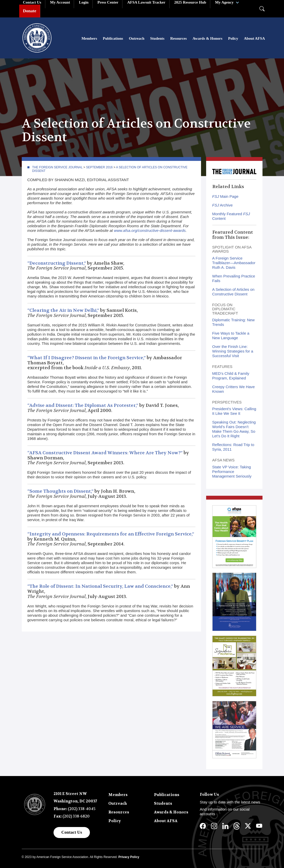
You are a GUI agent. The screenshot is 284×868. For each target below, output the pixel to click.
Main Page (225, 197)
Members (89, 38)
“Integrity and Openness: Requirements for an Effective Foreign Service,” (111, 534)
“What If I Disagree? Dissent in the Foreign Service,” (87, 358)
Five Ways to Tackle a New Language (231, 336)
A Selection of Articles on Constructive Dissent (233, 292)
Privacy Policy (129, 857)
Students (157, 38)
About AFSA (254, 38)
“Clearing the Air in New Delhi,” (63, 310)
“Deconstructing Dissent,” (57, 263)
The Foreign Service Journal (57, 167)
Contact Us (72, 832)
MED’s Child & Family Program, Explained (231, 376)
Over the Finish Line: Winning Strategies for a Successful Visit (233, 351)
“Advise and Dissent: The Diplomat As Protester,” (83, 405)
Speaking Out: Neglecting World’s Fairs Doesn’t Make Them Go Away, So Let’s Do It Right (234, 429)
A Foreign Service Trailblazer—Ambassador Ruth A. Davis (234, 263)
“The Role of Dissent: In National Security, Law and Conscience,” (100, 586)
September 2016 (99, 167)
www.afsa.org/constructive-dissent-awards (150, 230)
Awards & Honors (207, 38)
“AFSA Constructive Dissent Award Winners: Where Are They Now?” (105, 453)
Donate (30, 11)
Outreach (137, 38)
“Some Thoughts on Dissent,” (60, 491)
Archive (223, 205)
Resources (179, 38)
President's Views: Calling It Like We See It (234, 411)
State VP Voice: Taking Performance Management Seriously (232, 472)
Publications (113, 38)
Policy (233, 38)
